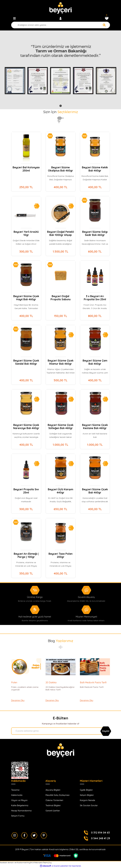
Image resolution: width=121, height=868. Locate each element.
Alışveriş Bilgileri (53, 790)
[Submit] (106, 731)
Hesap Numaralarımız (21, 811)
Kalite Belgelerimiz (20, 805)
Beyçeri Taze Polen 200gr (60, 555)
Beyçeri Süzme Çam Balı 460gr (95, 362)
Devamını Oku (18, 700)
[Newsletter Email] (60, 731)
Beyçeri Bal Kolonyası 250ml (26, 169)
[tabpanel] (60, 70)
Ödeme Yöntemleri (54, 800)
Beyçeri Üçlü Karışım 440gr (60, 491)
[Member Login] (61, 18)
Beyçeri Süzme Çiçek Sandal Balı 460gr (26, 362)
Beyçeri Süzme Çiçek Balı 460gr (95, 491)
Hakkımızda (17, 795)
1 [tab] (61, 106)
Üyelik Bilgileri (86, 790)
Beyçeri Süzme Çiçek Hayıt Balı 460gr (26, 298)
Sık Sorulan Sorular (89, 805)
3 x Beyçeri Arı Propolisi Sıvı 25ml (95, 298)
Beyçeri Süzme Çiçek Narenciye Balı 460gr (26, 427)
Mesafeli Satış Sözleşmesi (57, 795)
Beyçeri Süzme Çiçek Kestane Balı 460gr (95, 427)
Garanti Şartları (53, 811)
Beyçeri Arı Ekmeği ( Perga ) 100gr (26, 555)
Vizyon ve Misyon (19, 800)
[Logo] (60, 8)
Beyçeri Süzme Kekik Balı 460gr (95, 169)
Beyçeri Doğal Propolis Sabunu (61, 298)
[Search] (61, 25)
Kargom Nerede (87, 800)
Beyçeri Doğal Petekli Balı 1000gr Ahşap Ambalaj (60, 233)
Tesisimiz (15, 790)
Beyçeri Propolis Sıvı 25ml (26, 491)
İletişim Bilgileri (87, 795)
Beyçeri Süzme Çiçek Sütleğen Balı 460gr (61, 427)
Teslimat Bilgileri (53, 805)
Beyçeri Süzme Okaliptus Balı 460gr (60, 169)
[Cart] (107, 18)
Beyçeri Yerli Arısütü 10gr (26, 233)
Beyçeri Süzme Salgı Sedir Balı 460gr (95, 233)
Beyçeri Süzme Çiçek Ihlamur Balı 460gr (61, 362)
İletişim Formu (18, 816)
